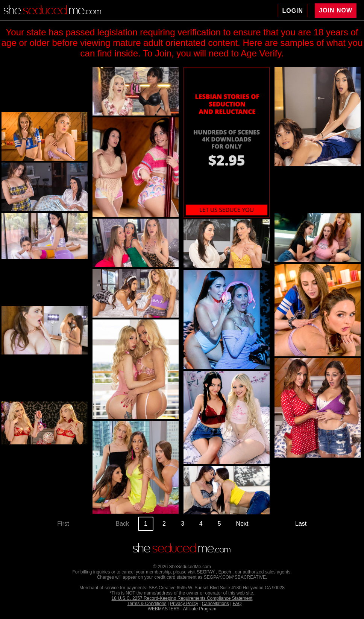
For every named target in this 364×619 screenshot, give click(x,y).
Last (301, 524)
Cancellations (215, 604)
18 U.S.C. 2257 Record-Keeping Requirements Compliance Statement (182, 598)
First (63, 524)
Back (123, 524)
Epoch (225, 572)
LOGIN (293, 11)
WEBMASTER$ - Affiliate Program (182, 609)
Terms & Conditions (147, 604)
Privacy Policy (184, 604)
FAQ (237, 604)
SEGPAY (206, 572)
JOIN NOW (336, 10)
